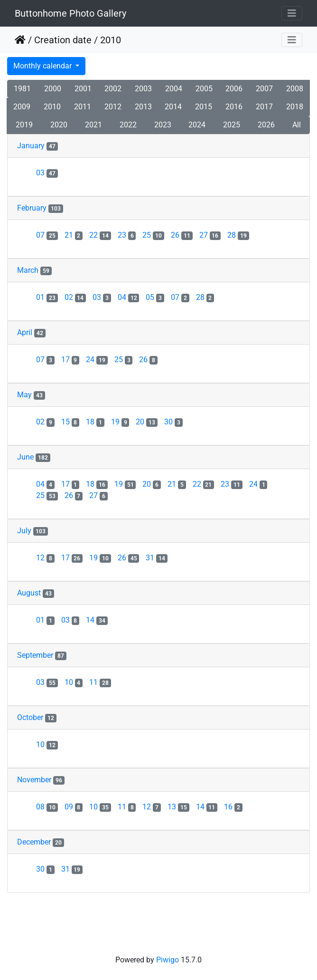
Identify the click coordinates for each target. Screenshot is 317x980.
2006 (234, 89)
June (25, 457)
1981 (22, 89)
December (34, 842)
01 (47, 297)
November (34, 780)
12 (45, 558)
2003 (143, 89)
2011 (83, 107)
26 (182, 235)
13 (178, 807)
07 (47, 235)
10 (74, 682)
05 (155, 297)
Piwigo (168, 960)
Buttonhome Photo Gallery (70, 13)
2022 (128, 125)
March (28, 270)
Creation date (63, 40)
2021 (93, 125)
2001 (83, 89)
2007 (264, 89)
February (32, 208)
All (297, 125)
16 (233, 807)
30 (173, 422)
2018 (295, 107)
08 (47, 807)
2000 (53, 89)
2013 (143, 107)
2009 (22, 107)
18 (95, 422)
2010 (52, 107)
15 (70, 422)
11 (100, 682)
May (24, 395)
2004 (174, 89)
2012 (113, 107)
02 (75, 297)
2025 (232, 125)
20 (147, 422)
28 (238, 235)
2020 (59, 125)
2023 (163, 125)
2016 (234, 107)
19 (120, 422)
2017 (264, 107)
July (24, 531)
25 (153, 235)
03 (47, 173)
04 (129, 297)
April (25, 332)
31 (157, 558)
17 (70, 360)
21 (74, 235)
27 (210, 235)
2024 (197, 125)
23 (127, 235)
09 (74, 807)
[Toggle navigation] (292, 13)
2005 (204, 89)
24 (97, 360)
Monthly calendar (43, 66)
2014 (173, 107)
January (31, 146)
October (30, 717)
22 (100, 235)
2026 (266, 125)
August (29, 593)
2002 (113, 89)
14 (97, 620)
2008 (295, 89)
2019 (24, 125)
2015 (204, 107)
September (35, 655)
